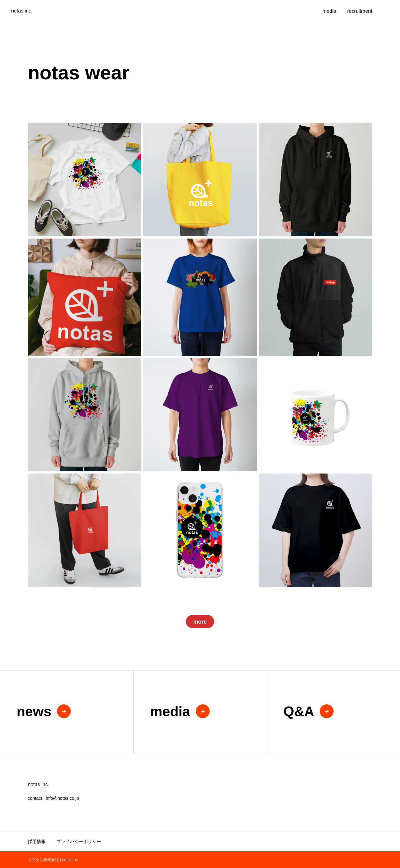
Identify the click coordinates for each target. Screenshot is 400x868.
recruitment (360, 11)
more (200, 622)
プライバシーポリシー (79, 842)
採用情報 (37, 842)
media (329, 11)
